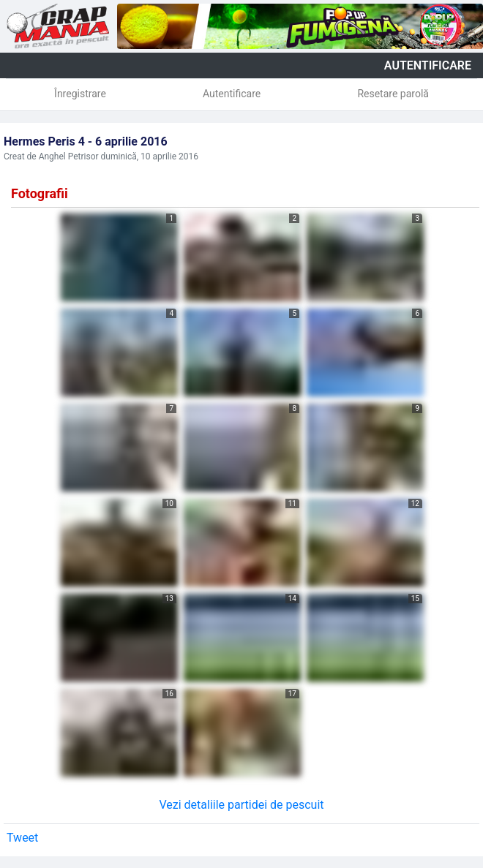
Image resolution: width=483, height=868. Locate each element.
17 (292, 694)
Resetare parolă (393, 94)
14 (292, 599)
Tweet (22, 838)
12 (415, 503)
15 (415, 599)
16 (169, 694)
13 (169, 599)
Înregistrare (80, 94)
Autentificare (232, 94)
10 (169, 503)
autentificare (428, 65)
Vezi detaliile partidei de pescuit (241, 805)
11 (292, 503)
